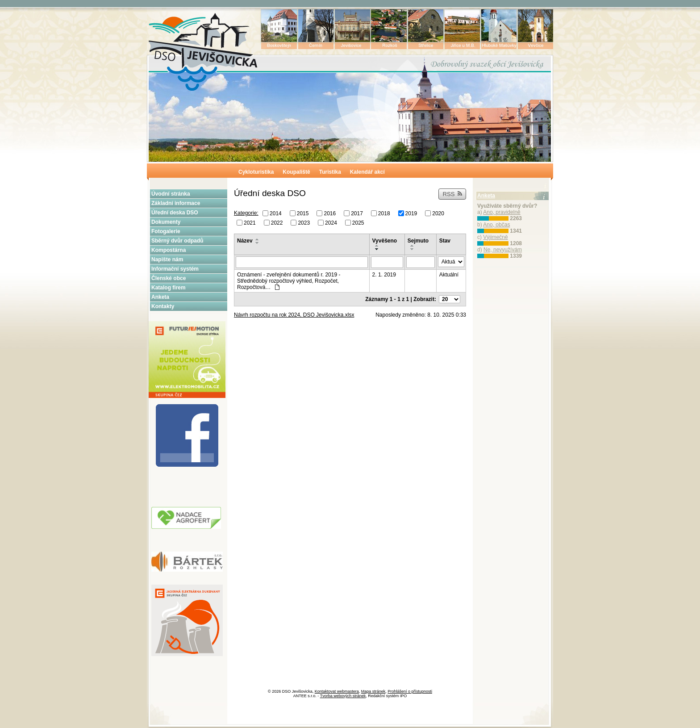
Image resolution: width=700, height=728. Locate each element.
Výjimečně (495, 237)
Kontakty (163, 306)
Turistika (330, 172)
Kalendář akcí (367, 172)
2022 (277, 222)
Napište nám (167, 259)
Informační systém (175, 269)
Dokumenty (166, 222)
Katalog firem (169, 288)
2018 (384, 213)
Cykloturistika (256, 172)
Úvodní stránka (171, 194)
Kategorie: (246, 213)
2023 (304, 222)
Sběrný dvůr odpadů (177, 241)
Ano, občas (496, 225)
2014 (276, 213)
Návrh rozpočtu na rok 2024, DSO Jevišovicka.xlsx (294, 315)
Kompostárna (169, 250)
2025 (358, 222)
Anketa (160, 297)
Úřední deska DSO (175, 213)
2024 (331, 222)
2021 (250, 222)
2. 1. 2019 (384, 275)
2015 (303, 213)
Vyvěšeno (385, 241)
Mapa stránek (373, 691)
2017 (357, 213)
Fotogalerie (166, 231)
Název (245, 241)
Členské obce (169, 278)
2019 (411, 213)
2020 (438, 213)
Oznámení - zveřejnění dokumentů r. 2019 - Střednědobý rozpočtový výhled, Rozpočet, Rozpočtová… (289, 281)
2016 (330, 213)
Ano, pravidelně (502, 212)
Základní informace (176, 203)
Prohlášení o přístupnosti (410, 691)
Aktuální (449, 275)
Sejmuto (418, 241)
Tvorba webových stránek (343, 696)
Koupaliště (296, 172)
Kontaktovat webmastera (337, 691)
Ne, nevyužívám (503, 250)
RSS (452, 194)
